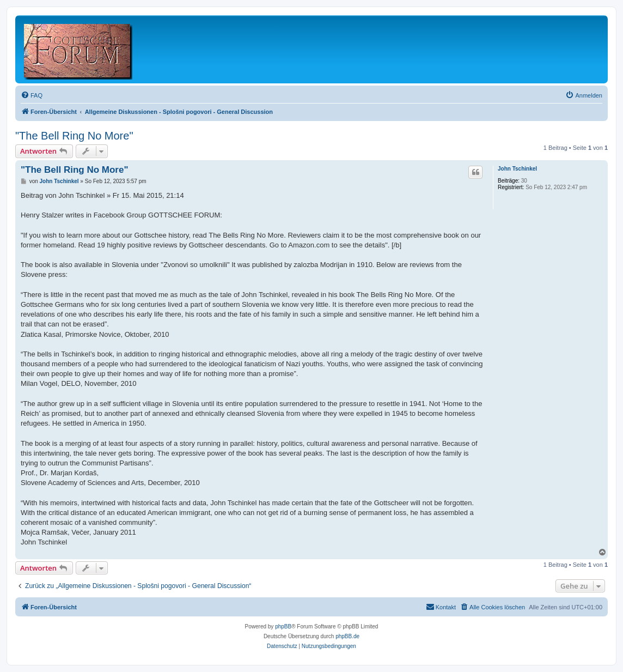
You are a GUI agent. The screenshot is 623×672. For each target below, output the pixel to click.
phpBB (283, 626)
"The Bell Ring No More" (74, 136)
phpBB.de (347, 636)
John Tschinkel (517, 169)
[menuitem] (32, 95)
